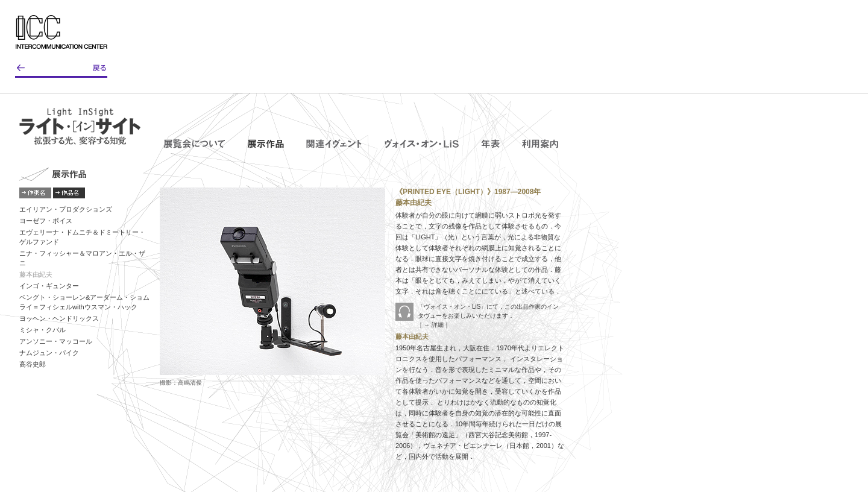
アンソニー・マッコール (56, 341)
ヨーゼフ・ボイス (46, 221)
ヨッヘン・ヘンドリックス (59, 318)
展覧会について (194, 143)
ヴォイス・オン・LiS (422, 143)
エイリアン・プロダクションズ (66, 209)
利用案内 (540, 143)
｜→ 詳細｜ (434, 325)
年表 (490, 143)
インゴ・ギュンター (49, 286)
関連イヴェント (334, 143)
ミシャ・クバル (42, 330)
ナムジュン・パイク (49, 353)
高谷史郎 (33, 364)
